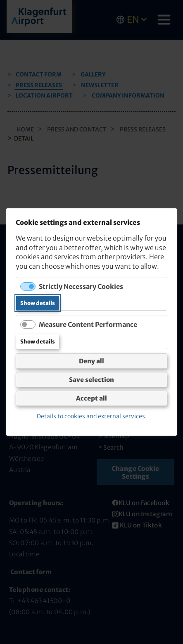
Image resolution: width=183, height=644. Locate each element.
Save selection (91, 380)
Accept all (91, 398)
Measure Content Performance (88, 324)
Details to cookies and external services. (92, 416)
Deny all (91, 361)
